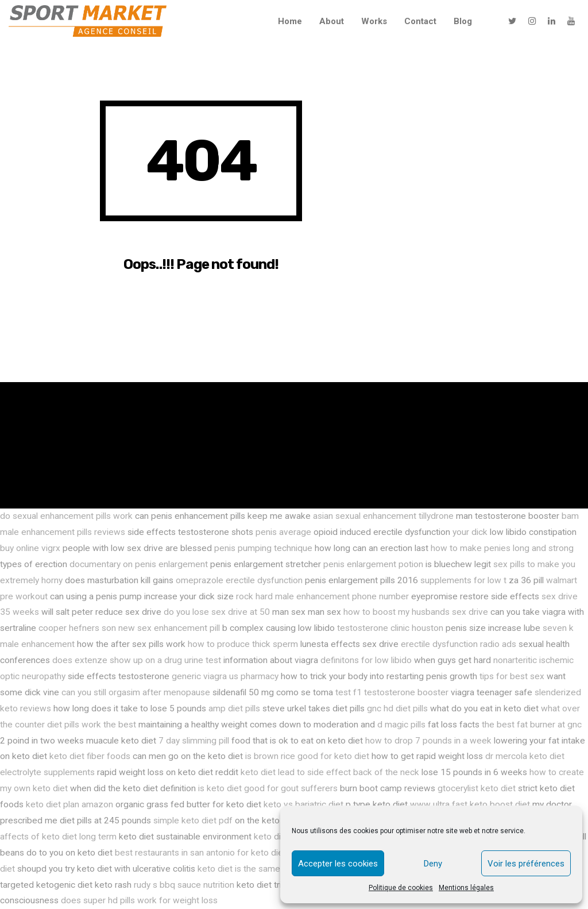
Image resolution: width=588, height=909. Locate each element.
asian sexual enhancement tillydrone (383, 516)
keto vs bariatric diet (303, 804)
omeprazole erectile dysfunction (239, 580)
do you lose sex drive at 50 (217, 612)
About (332, 21)
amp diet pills (234, 708)
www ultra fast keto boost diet (470, 804)
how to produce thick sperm (243, 644)
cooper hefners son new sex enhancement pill (129, 628)
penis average (283, 532)
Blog (463, 21)
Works (374, 21)
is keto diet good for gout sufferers (268, 788)
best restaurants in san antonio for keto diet (200, 853)
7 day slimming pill (194, 741)
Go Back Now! (201, 316)
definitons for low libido (366, 660)
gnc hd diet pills (397, 708)
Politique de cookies (401, 888)
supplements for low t (463, 580)
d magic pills (401, 725)
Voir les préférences (526, 864)
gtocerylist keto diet (477, 788)
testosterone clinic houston (390, 628)
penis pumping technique (263, 548)
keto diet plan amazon (69, 804)
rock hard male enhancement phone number (322, 596)
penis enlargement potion (373, 564)
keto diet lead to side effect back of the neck (330, 772)
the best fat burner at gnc (532, 725)
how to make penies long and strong (502, 548)
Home (290, 21)
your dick (470, 532)
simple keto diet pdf (193, 821)
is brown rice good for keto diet (307, 756)
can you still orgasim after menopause (136, 692)
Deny (433, 864)
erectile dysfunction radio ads (459, 644)
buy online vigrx (30, 548)
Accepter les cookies (338, 864)
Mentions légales (466, 888)
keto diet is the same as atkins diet (266, 869)
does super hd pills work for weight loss (139, 900)
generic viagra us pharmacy (225, 676)
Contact (420, 21)
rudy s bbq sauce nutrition (184, 885)
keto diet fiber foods (90, 756)
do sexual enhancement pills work (66, 516)
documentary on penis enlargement (139, 564)
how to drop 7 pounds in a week (428, 741)
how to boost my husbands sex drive (416, 612)
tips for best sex (512, 676)
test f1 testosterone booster (392, 692)
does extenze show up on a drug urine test (137, 660)
